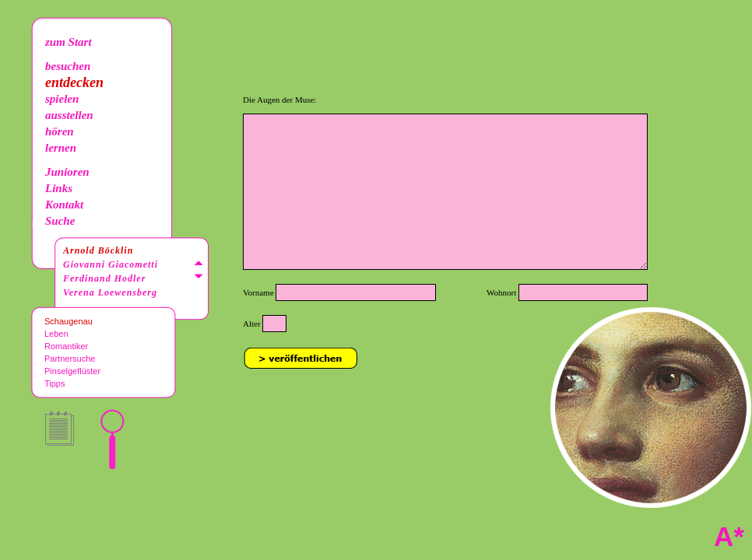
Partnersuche (70, 359)
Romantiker (66, 346)
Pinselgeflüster (72, 371)
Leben (56, 334)
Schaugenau (69, 321)
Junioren (67, 172)
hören (60, 131)
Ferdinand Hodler (104, 278)
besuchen (68, 66)
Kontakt (64, 205)
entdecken (74, 82)
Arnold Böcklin (98, 250)
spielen (62, 99)
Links (59, 188)
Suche (60, 221)
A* (729, 536)
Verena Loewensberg (110, 292)
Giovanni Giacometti (111, 264)
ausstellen (69, 115)
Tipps (55, 383)
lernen (61, 148)
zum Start (69, 42)
